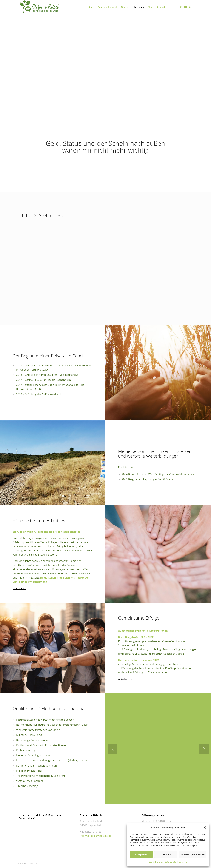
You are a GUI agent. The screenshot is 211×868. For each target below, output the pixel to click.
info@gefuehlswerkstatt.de (96, 836)
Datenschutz (170, 862)
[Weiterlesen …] (19, 588)
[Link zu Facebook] (176, 7)
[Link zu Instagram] (181, 7)
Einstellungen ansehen (193, 854)
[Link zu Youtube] (185, 7)
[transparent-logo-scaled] (39, 7)
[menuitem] (91, 7)
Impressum (182, 862)
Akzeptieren (141, 854)
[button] (205, 828)
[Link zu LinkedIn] (190, 7)
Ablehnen (166, 854)
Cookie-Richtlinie (156, 862)
